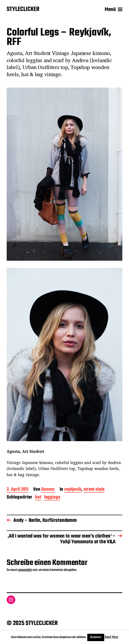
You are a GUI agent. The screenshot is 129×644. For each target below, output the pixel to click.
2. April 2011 (18, 490)
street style (94, 490)
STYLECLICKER (23, 10)
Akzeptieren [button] (96, 637)
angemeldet (25, 570)
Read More (111, 637)
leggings (52, 498)
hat (38, 498)
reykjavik (73, 490)
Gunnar (48, 490)
